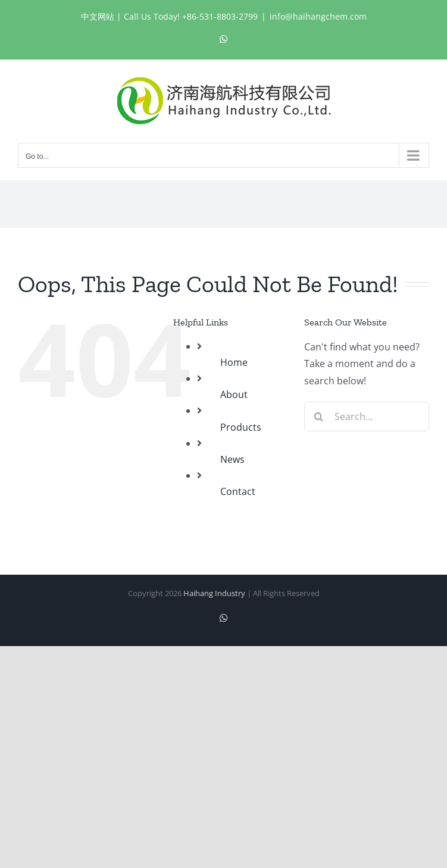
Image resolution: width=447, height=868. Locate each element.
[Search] (319, 416)
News (232, 459)
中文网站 (98, 16)
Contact (238, 491)
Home (234, 362)
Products (241, 427)
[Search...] (367, 416)
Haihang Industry (214, 593)
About (234, 394)
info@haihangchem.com (318, 16)
